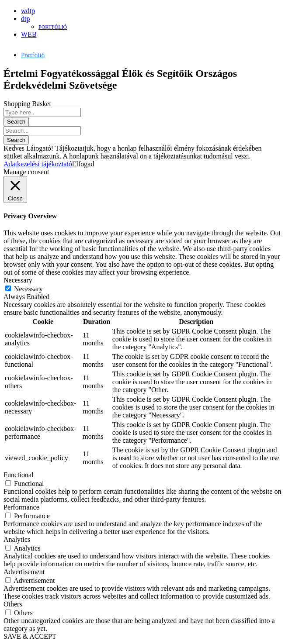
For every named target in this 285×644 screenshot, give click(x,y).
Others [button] (13, 604)
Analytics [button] (17, 539)
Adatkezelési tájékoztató (38, 164)
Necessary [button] (18, 280)
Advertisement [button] (24, 572)
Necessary (28, 289)
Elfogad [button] (83, 164)
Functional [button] (18, 475)
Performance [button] (21, 507)
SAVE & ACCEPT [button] (30, 636)
